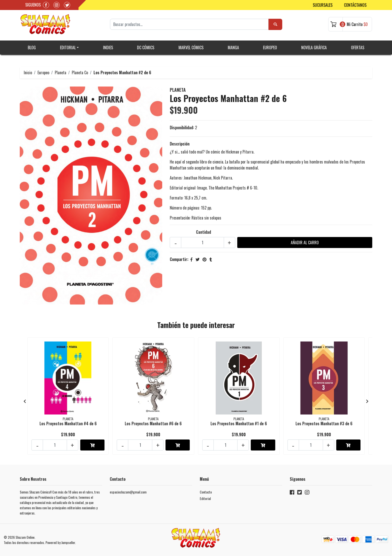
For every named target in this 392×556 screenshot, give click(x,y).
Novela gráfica (314, 47)
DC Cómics (146, 47)
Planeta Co (80, 72)
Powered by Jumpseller (60, 542)
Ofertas (358, 47)
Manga (233, 47)
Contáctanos (355, 5)
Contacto (206, 492)
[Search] (189, 24)
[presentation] (25, 401)
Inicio (28, 72)
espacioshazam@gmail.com (128, 492)
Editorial (68, 47)
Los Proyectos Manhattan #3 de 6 (324, 423)
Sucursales (323, 5)
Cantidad (203, 232)
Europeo (270, 47)
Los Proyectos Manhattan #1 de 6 (239, 423)
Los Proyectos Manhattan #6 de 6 (153, 423)
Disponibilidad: (182, 127)
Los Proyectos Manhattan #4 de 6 (68, 423)
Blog (32, 47)
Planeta (60, 72)
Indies (108, 47)
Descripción (180, 144)
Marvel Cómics (191, 47)
